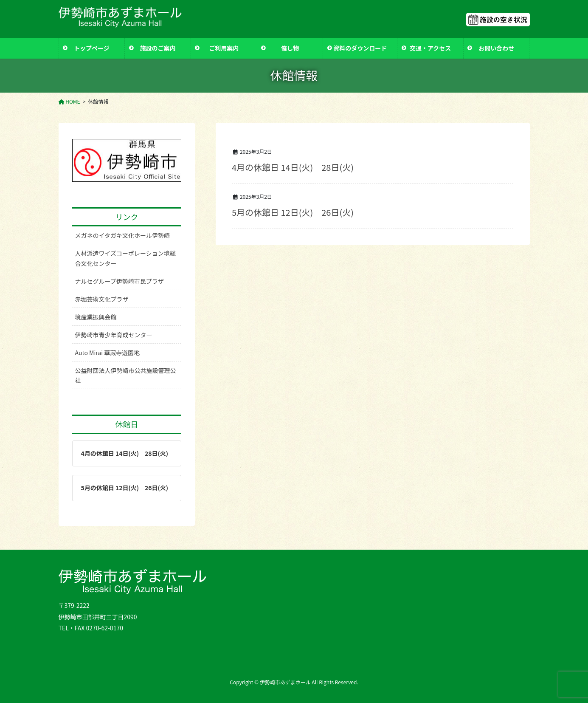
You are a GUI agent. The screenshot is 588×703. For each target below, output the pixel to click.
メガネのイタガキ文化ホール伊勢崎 (122, 235)
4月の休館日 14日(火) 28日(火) (293, 167)
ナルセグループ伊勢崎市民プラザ (120, 281)
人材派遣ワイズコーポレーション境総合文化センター (125, 258)
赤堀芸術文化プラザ (102, 299)
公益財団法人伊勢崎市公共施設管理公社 (126, 375)
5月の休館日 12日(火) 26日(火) (293, 212)
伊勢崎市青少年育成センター (114, 335)
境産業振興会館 (96, 317)
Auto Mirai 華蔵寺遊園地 (108, 353)
